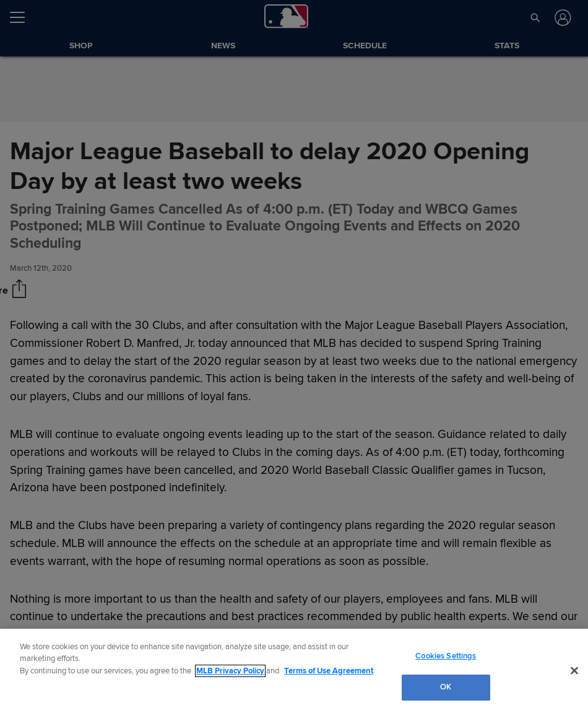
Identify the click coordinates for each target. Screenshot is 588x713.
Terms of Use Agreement (329, 671)
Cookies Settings (446, 656)
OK (446, 687)
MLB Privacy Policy (230, 671)
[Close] (574, 670)
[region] (294, 671)
